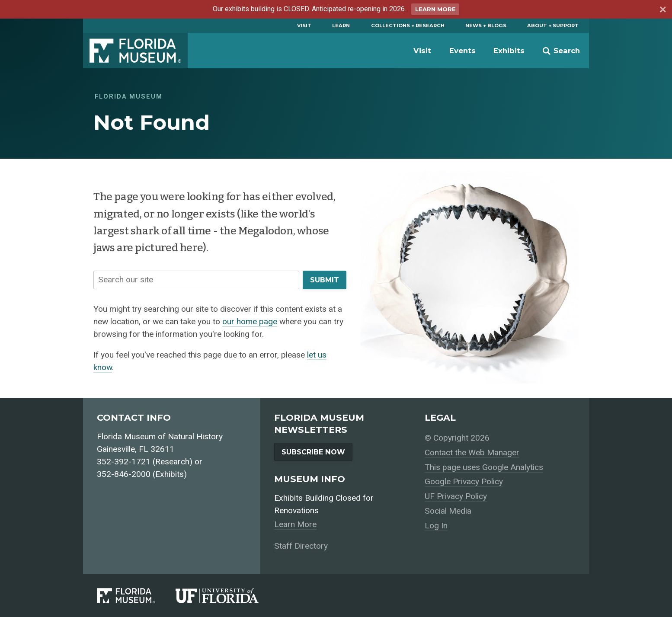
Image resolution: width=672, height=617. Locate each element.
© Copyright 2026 (457, 438)
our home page (250, 321)
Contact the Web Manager (472, 452)
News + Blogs (486, 26)
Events (462, 51)
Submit (325, 280)
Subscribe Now (313, 452)
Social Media (448, 511)
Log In (436, 526)
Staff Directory (301, 546)
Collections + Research (408, 26)
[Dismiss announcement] (662, 11)
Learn (341, 26)
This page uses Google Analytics (484, 467)
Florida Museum (135, 51)
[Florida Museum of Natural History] (136, 596)
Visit (304, 26)
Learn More (435, 9)
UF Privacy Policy (456, 496)
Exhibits (509, 51)
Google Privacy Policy (464, 481)
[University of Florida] (227, 596)
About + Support (553, 26)
